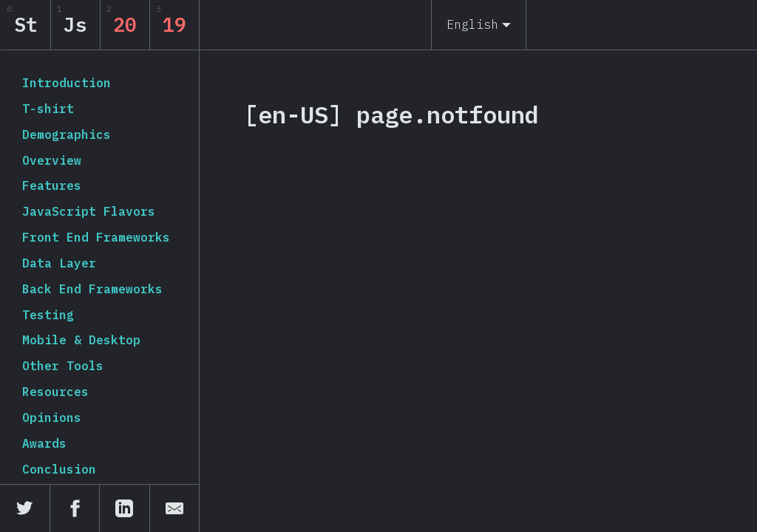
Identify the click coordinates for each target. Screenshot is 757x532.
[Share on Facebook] (75, 508)
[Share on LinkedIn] (125, 508)
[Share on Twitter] (25, 508)
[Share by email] (175, 508)
